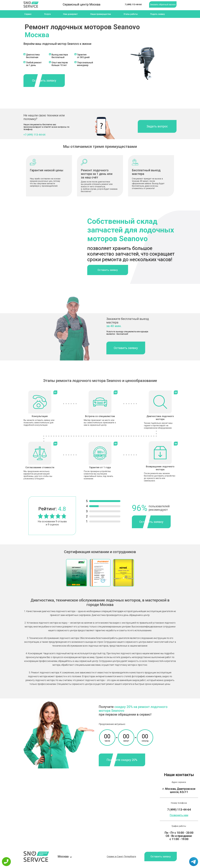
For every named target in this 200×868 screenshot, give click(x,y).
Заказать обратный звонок (163, 5)
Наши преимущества (101, 14)
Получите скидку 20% (122, 760)
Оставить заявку (44, 81)
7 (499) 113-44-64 (133, 5)
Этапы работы (131, 14)
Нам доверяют (70, 14)
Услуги (47, 14)
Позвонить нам (179, 815)
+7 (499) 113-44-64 (34, 135)
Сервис (28, 14)
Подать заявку (158, 14)
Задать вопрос (157, 126)
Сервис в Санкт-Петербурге (121, 856)
